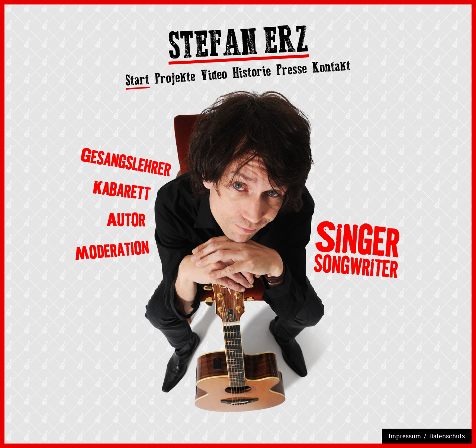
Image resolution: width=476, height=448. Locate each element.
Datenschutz (447, 436)
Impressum (405, 436)
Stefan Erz (238, 45)
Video (214, 75)
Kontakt (332, 66)
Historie (252, 72)
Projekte (175, 77)
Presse (292, 69)
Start (137, 80)
